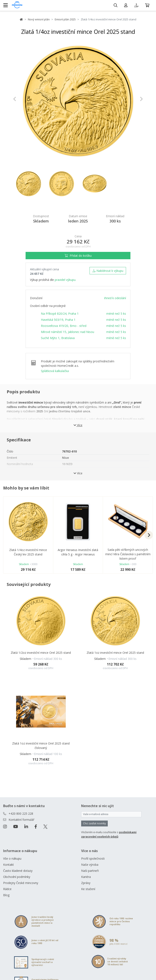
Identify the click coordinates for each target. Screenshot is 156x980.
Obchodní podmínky (17, 877)
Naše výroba (90, 865)
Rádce (7, 889)
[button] (23, 99)
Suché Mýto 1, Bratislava (58, 338)
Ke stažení (88, 889)
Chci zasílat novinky (94, 823)
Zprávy (86, 883)
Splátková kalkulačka (55, 371)
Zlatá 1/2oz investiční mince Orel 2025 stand (41, 653)
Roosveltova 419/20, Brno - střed (64, 326)
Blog (6, 895)
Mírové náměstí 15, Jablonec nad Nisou (68, 332)
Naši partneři (90, 871)
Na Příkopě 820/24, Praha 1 (60, 314)
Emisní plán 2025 (65, 19)
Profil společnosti (93, 858)
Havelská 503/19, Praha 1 (58, 320)
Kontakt (8, 865)
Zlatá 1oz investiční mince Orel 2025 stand (115, 653)
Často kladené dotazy (18, 871)
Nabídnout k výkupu (108, 271)
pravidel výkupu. (65, 280)
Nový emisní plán (39, 19)
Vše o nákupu (12, 858)
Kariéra (86, 877)
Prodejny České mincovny (21, 883)
